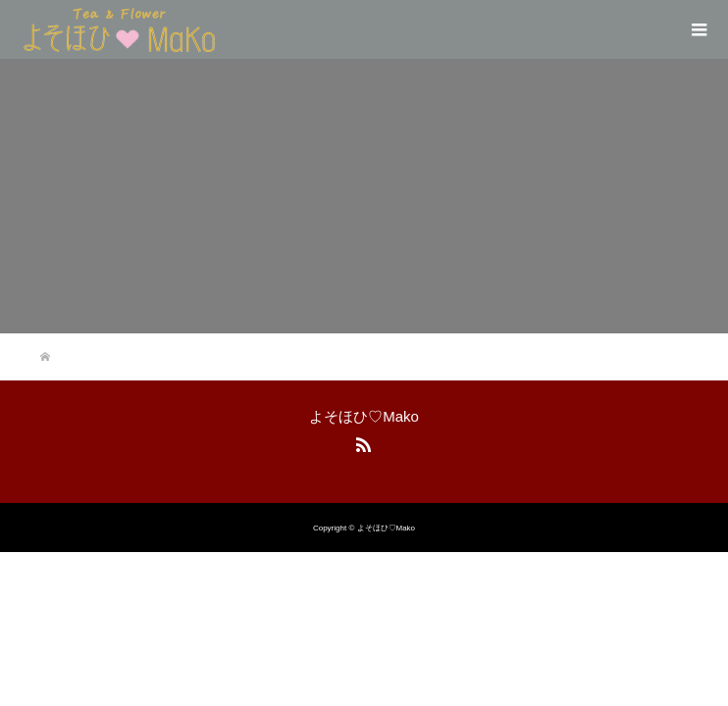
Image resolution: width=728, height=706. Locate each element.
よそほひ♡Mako (364, 416)
